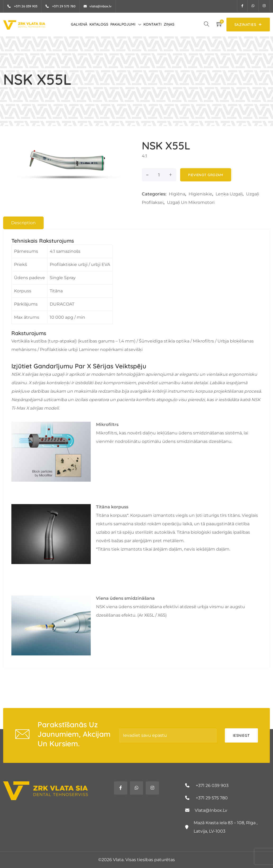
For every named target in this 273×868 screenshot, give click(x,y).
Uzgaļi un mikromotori (191, 202)
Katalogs (99, 24)
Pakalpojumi (123, 24)
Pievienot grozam (206, 175)
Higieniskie (200, 194)
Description (23, 223)
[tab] (23, 223)
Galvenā (79, 24)
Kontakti (153, 24)
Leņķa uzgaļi (229, 194)
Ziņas (169, 24)
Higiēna (177, 194)
